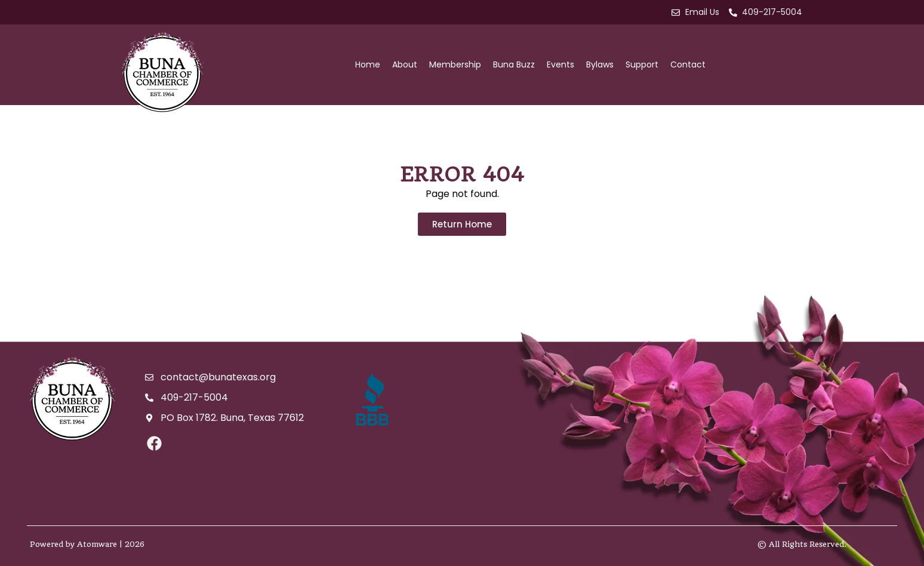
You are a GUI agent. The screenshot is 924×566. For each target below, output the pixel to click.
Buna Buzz (514, 64)
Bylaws (600, 64)
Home (368, 64)
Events (560, 64)
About (405, 64)
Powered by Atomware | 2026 (87, 544)
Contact (688, 64)
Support (642, 64)
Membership (455, 64)
